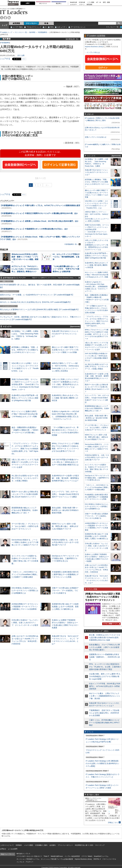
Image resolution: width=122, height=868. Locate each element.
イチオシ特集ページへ (111, 624)
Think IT (46, 856)
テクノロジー (31, 23)
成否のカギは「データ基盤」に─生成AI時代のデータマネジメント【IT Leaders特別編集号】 (37, 295)
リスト (24, 59)
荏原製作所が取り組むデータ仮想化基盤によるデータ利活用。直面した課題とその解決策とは (65, 607)
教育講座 (89, 5)
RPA (52, 27)
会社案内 (52, 845)
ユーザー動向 (18, 27)
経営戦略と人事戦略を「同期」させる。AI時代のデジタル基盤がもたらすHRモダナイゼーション (25, 350)
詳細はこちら (113, 822)
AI (46, 27)
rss (9, 18)
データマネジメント (78, 27)
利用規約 (19, 845)
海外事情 (32, 32)
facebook (5, 18)
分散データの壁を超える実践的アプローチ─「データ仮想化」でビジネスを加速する (65, 590)
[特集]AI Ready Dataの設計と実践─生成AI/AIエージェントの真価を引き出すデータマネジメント (103, 597)
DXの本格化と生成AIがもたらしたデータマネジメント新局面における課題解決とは (25, 590)
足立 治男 (21, 55)
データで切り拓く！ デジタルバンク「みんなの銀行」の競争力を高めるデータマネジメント (25, 526)
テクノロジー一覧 (21, 32)
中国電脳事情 (42, 32)
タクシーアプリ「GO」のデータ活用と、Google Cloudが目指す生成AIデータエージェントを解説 (65, 494)
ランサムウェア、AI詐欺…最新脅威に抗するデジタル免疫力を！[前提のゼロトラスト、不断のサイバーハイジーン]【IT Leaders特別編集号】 (40, 318)
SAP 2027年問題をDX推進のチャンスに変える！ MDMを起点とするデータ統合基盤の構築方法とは (65, 462)
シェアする (5, 59)
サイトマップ (100, 845)
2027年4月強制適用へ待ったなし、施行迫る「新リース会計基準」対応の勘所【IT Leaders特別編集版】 (40, 286)
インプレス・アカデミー (25, 862)
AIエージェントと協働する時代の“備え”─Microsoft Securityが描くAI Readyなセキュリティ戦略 (25, 414)
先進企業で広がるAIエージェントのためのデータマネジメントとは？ (65, 334)
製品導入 (59, 3)
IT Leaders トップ (6, 32)
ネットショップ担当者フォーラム (28, 859)
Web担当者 (74, 2)
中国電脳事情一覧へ (73, 244)
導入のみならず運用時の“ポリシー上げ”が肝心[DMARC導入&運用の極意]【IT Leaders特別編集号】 (40, 309)
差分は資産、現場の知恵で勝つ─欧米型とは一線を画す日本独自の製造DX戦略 (65, 510)
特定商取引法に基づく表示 (84, 845)
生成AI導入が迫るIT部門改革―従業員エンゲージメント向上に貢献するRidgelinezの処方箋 (25, 398)
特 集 (46, 23)
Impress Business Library (94, 47)
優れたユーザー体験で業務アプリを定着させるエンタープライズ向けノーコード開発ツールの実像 (65, 350)
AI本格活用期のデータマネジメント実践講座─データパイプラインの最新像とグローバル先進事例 (25, 607)
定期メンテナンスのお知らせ (96, 137)
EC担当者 (82, 2)
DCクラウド (43, 3)
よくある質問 (13, 849)
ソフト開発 (91, 2)
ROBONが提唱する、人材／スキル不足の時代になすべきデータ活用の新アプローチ (65, 542)
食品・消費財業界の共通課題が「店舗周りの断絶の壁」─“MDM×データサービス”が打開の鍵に (25, 430)
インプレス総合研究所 (72, 856)
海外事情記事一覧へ (72, 39)
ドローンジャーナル (109, 859)
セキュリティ (62, 27)
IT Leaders (14, 12)
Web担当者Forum (57, 856)
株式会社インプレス (23, 854)
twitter (2, 18)
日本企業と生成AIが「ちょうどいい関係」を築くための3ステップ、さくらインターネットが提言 (25, 623)
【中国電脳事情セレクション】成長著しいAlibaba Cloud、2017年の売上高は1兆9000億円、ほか (39, 221)
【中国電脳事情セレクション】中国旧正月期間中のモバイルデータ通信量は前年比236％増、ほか (39, 213)
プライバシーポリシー (65, 845)
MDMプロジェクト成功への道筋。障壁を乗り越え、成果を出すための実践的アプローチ (65, 526)
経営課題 (16, 23)
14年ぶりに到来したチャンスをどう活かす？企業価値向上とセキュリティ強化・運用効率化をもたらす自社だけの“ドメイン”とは (97, 245)
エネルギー (74, 5)
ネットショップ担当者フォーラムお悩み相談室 (57, 859)
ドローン (82, 5)
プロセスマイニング (34, 27)
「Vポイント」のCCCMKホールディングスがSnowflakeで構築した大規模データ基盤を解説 (25, 574)
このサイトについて (7, 845)
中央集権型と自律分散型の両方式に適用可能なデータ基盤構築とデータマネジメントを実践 (65, 574)
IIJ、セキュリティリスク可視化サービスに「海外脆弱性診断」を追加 (66, 257)
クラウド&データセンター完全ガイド (29, 856)
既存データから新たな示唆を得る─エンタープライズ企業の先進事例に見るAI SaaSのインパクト (25, 494)
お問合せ (3, 849)
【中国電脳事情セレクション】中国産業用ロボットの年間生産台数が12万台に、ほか (34, 229)
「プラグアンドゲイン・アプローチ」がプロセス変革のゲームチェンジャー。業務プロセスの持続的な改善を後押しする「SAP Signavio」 (25, 449)
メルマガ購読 (29, 845)
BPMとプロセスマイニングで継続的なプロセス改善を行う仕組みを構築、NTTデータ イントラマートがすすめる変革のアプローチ (97, 334)
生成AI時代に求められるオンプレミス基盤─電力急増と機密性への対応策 (65, 398)
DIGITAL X (97, 859)
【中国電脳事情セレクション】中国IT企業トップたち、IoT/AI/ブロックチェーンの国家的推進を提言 (40, 205)
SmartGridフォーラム (101, 856)
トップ (4, 25)
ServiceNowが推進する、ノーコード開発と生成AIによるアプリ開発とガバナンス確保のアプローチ (25, 542)
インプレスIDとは (93, 52)
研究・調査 (106, 2)
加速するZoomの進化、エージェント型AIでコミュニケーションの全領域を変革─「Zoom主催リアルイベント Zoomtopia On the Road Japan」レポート (25, 384)
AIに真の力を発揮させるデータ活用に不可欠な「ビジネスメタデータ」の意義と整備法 (25, 478)
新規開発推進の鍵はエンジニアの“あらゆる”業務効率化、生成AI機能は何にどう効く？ (25, 510)
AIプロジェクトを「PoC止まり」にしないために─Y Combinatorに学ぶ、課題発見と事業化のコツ (25, 269)
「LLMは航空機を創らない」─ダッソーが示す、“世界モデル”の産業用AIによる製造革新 (66, 269)
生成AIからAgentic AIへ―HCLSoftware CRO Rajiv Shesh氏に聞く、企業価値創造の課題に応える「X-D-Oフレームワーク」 (96, 287)
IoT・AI (99, 2)
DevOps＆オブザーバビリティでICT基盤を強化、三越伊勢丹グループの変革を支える (65, 558)
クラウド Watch (87, 856)
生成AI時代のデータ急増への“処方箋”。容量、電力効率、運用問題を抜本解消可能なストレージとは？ (66, 478)
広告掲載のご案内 (41, 845)
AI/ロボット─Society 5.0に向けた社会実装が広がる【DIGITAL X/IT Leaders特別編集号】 (36, 302)
